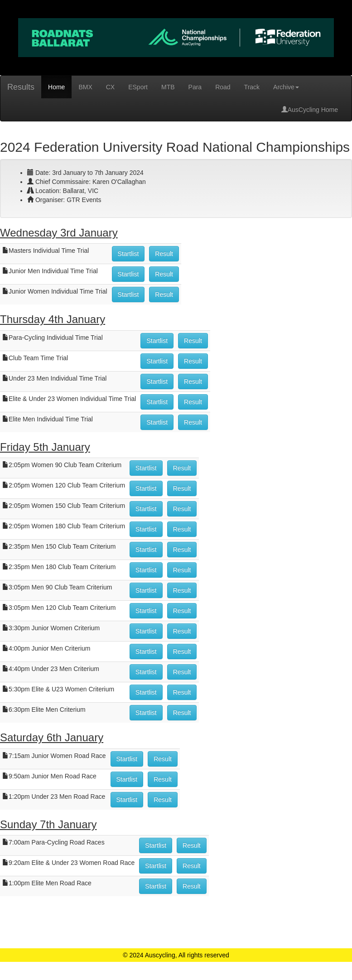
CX (110, 87)
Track (252, 87)
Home (56, 87)
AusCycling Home (310, 110)
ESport (138, 87)
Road (223, 87)
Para (195, 87)
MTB (168, 87)
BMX (85, 87)
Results (21, 87)
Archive (286, 87)
